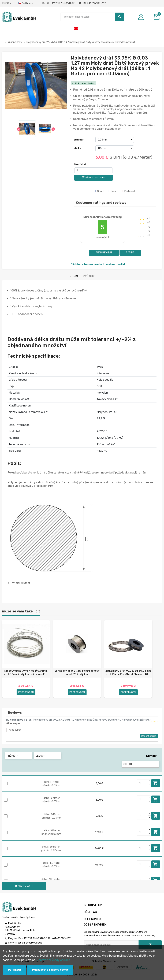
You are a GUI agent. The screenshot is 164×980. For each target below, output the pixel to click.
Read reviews (104, 253)
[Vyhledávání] (92, 17)
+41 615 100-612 (61, 938)
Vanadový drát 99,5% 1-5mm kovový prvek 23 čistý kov (77, 673)
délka (78, 148)
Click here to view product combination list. (98, 264)
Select (129, 764)
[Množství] (94, 170)
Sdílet (99, 191)
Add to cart (156, 783)
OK (150, 945)
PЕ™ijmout (15, 970)
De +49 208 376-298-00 (59, 3)
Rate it (130, 253)
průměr (79, 140)
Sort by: (152, 756)
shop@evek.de (34, 943)
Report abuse (149, 736)
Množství (80, 164)
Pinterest (129, 191)
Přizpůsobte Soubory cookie (50, 970)
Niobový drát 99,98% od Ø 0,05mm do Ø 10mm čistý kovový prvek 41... (26, 673)
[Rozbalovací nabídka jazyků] (26, 3)
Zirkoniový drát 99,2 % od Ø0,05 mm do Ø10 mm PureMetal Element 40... (128, 673)
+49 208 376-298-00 (35, 938)
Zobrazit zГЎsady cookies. (54, 960)
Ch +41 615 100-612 (93, 3)
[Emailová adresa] (111, 945)
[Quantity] (143, 783)
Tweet (113, 191)
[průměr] (115, 140)
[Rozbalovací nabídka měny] (7, 3)
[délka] (115, 148)
